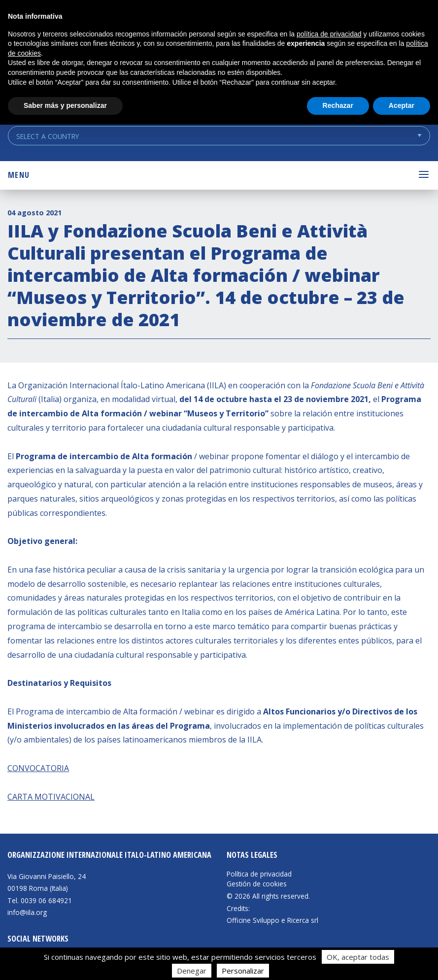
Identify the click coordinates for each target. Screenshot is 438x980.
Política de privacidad (259, 874)
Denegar (192, 971)
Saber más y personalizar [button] (65, 105)
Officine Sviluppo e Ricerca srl (272, 920)
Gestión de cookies (257, 884)
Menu (19, 175)
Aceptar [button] (402, 105)
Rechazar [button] (338, 105)
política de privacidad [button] (329, 34)
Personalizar (243, 971)
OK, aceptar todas (358, 957)
